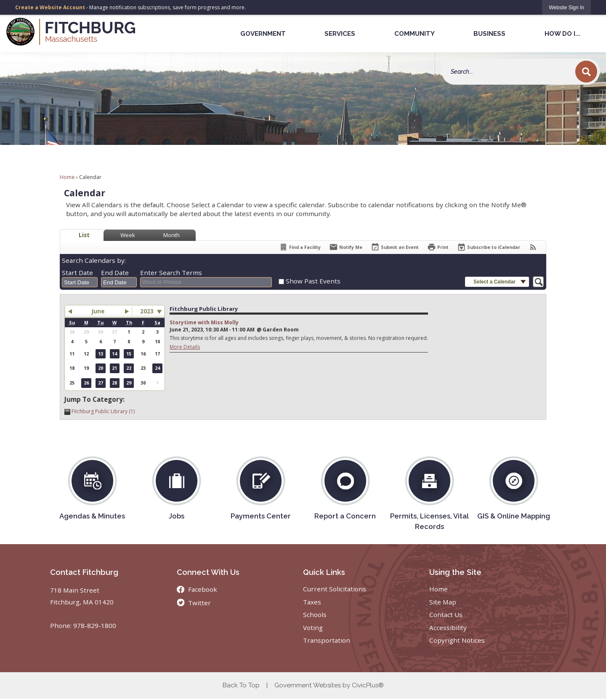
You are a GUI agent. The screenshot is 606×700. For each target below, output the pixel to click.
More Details (185, 347)
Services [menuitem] (340, 34)
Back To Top (241, 685)
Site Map (443, 602)
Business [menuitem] (489, 34)
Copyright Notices (457, 640)
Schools (315, 615)
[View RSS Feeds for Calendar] (533, 247)
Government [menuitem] (263, 34)
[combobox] (80, 282)
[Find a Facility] (300, 247)
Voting (313, 628)
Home (67, 177)
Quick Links (324, 572)
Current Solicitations (335, 589)
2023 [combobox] (147, 311)
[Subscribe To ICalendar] (489, 247)
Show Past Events (313, 281)
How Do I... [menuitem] (562, 34)
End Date (115, 273)
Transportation (327, 640)
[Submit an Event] (395, 247)
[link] (566, 7)
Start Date (77, 273)
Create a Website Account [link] (50, 7)
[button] (586, 72)
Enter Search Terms (171, 273)
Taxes (312, 602)
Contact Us (446, 615)
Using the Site (455, 572)
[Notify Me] (346, 247)
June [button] (98, 311)
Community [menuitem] (415, 34)
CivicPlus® (368, 685)
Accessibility (448, 628)
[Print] (438, 247)
